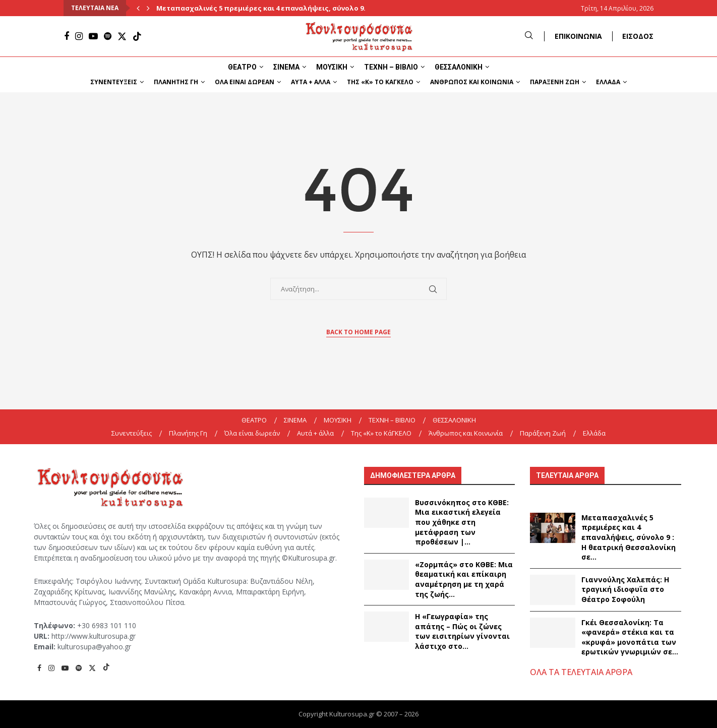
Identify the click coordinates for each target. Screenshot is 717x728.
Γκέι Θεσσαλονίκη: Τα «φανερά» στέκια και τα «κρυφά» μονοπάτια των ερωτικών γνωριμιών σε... (630, 637)
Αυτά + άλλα (311, 82)
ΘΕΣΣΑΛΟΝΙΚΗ (459, 67)
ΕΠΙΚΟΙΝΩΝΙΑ (578, 36)
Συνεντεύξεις (114, 82)
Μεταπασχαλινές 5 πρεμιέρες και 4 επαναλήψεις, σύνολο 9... (263, 8)
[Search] (529, 36)
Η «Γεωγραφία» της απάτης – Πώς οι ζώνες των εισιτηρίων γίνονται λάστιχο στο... (462, 631)
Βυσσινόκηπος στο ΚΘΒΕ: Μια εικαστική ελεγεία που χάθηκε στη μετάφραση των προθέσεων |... (462, 522)
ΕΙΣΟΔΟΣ (638, 36)
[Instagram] (79, 36)
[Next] (148, 8)
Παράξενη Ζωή (555, 82)
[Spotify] (108, 36)
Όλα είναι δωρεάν (245, 82)
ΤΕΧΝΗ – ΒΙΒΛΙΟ (391, 67)
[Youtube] (93, 36)
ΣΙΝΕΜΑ (286, 67)
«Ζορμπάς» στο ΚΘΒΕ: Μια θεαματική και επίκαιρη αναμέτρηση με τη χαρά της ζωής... (464, 579)
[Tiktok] (137, 36)
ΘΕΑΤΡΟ (242, 67)
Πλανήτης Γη (176, 82)
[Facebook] (67, 36)
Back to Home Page (358, 332)
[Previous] (138, 8)
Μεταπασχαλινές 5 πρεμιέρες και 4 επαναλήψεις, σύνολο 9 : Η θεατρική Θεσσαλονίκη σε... (629, 537)
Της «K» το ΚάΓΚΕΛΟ (380, 82)
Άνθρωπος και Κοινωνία (472, 82)
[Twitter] (122, 36)
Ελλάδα (608, 82)
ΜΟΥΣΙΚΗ (332, 67)
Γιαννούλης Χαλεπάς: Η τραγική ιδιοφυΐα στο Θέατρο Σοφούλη (625, 589)
